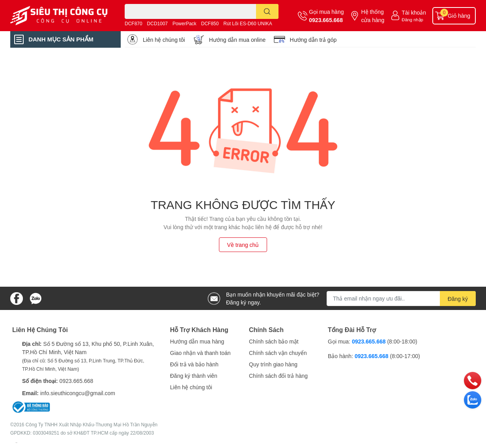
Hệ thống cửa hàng (373, 16)
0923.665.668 (326, 20)
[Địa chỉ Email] (401, 299)
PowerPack (184, 23)
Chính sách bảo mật (274, 341)
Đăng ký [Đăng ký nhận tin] (458, 299)
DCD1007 (158, 23)
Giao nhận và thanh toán (200, 353)
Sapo (16, 442)
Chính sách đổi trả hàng (278, 376)
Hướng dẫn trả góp (313, 40)
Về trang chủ (243, 245)
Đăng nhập (412, 20)
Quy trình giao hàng (273, 364)
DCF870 (134, 23)
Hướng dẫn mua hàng (197, 341)
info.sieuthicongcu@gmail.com (78, 393)
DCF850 (210, 23)
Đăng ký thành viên (194, 376)
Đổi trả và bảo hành (194, 364)
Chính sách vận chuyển (278, 353)
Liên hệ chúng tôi (164, 40)
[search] (267, 11)
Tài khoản (414, 12)
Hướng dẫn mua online (237, 40)
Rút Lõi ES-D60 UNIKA (248, 23)
